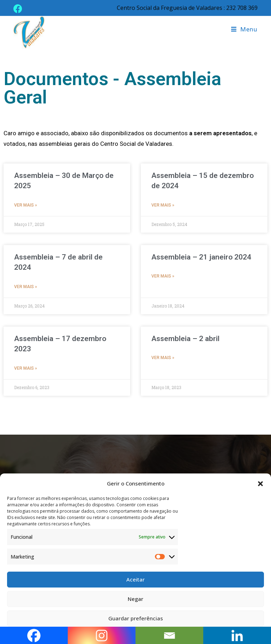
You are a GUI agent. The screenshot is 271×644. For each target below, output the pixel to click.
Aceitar (135, 579)
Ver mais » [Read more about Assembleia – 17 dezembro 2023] (26, 368)
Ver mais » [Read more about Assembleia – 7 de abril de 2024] (26, 287)
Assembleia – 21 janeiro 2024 (201, 257)
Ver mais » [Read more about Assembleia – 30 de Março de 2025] (26, 205)
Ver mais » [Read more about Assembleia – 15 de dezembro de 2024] (163, 205)
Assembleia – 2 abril (185, 339)
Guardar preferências (136, 618)
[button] (260, 484)
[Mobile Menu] (244, 29)
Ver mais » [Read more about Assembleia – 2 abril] (163, 358)
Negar (135, 599)
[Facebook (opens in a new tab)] (19, 9)
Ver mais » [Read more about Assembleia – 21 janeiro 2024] (163, 276)
